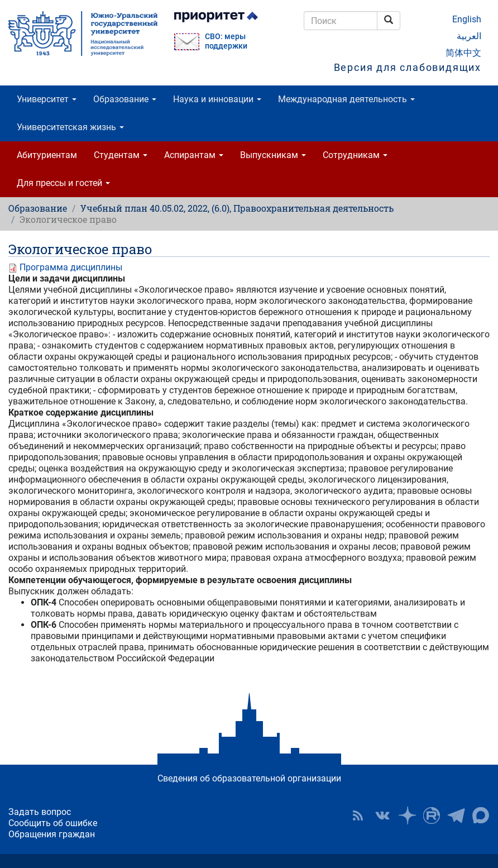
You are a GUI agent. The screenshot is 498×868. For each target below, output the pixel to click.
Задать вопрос (40, 812)
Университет (47, 99)
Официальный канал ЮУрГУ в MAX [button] (481, 815)
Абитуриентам (47, 155)
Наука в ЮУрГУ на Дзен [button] (407, 815)
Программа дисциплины (71, 267)
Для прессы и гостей (63, 183)
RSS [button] (358, 815)
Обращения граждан (52, 834)
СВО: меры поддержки (226, 41)
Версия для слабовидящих (408, 67)
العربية (469, 36)
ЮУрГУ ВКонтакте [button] (382, 815)
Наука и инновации (217, 99)
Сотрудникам (355, 155)
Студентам (121, 155)
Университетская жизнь (70, 127)
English (467, 19)
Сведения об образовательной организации (249, 778)
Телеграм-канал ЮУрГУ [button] (456, 815)
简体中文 (463, 53)
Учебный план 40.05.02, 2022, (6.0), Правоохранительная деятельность (237, 208)
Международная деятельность (346, 99)
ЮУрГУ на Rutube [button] (432, 815)
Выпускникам (273, 155)
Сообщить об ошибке (53, 823)
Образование (125, 99)
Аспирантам (194, 155)
